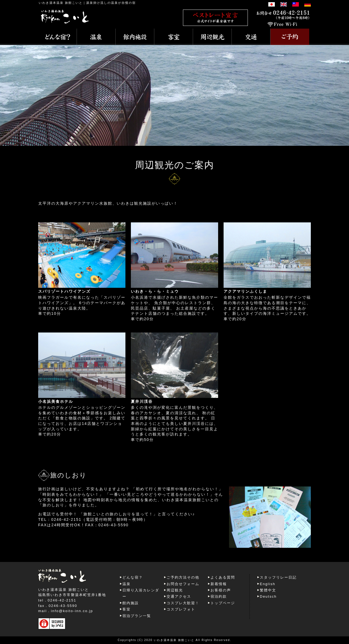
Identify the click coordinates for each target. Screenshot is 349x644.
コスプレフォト (181, 609)
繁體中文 (268, 590)
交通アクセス (179, 596)
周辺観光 (175, 590)
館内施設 (131, 603)
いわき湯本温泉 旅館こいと (61, 3)
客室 (127, 609)
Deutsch (268, 596)
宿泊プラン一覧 (137, 616)
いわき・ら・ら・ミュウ (155, 291)
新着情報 (219, 584)
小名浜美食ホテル (56, 401)
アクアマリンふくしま (245, 291)
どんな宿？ (133, 577)
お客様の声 (221, 590)
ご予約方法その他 (183, 577)
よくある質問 (223, 577)
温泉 (127, 584)
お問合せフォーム (183, 584)
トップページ (223, 603)
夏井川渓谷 (142, 401)
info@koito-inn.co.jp (72, 611)
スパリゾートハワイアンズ (64, 291)
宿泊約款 (219, 596)
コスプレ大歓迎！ (183, 603)
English (268, 584)
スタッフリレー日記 (278, 577)
